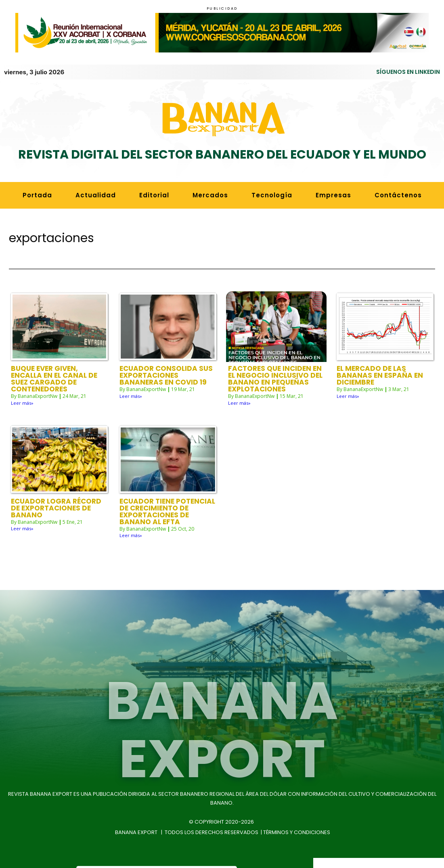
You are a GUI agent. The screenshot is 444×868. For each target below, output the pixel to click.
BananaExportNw (38, 365)
